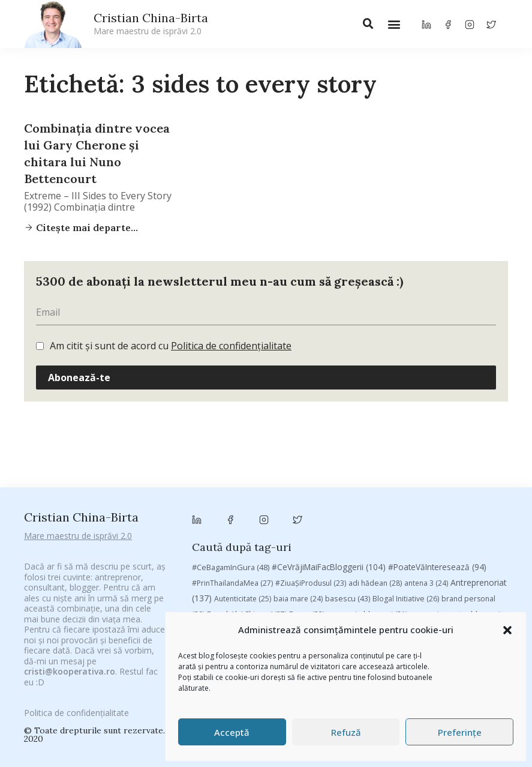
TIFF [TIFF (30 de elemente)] (251, 581)
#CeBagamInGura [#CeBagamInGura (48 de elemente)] (231, 436)
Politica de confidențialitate (231, 346)
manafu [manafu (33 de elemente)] (228, 550)
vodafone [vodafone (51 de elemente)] (468, 581)
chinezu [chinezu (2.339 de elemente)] (321, 501)
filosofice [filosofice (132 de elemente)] (330, 534)
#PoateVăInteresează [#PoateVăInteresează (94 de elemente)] (437, 436)
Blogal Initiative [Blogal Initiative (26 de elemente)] (406, 468)
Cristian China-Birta (151, 23)
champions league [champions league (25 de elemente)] (245, 502)
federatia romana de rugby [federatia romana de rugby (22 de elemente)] (245, 534)
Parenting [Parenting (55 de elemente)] (382, 550)
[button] (507, 630)
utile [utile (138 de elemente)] (422, 581)
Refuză (346, 732)
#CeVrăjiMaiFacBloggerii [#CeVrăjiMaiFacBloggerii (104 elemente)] (329, 436)
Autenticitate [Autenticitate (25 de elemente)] (243, 468)
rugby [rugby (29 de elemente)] (367, 566)
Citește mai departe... (86, 227)
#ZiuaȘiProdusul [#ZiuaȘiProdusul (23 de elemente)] (311, 453)
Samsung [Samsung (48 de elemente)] (411, 565)
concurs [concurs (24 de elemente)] (460, 502)
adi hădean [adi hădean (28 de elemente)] (375, 453)
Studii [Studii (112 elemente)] (214, 581)
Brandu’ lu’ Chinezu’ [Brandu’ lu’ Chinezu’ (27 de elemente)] (247, 484)
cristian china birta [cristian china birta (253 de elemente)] (240, 518)
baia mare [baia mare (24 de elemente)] (298, 468)
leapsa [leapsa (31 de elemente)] (427, 534)
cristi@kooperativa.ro (70, 649)
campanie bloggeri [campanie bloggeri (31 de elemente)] (367, 484)
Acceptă (232, 732)
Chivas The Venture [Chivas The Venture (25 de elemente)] (397, 502)
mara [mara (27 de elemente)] (267, 550)
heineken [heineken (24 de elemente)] (384, 534)
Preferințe (460, 732)
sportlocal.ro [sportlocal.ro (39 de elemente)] (467, 566)
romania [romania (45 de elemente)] (326, 565)
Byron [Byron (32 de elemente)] (307, 484)
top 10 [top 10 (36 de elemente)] (286, 581)
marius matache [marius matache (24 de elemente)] (320, 550)
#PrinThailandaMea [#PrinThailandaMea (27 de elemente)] (232, 453)
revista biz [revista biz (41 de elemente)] (276, 565)
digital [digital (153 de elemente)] (470, 518)
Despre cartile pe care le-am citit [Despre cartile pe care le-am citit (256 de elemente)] (367, 518)
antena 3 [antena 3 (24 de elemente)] (426, 453)
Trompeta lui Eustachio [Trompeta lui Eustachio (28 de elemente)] (353, 581)
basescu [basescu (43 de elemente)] (348, 468)
